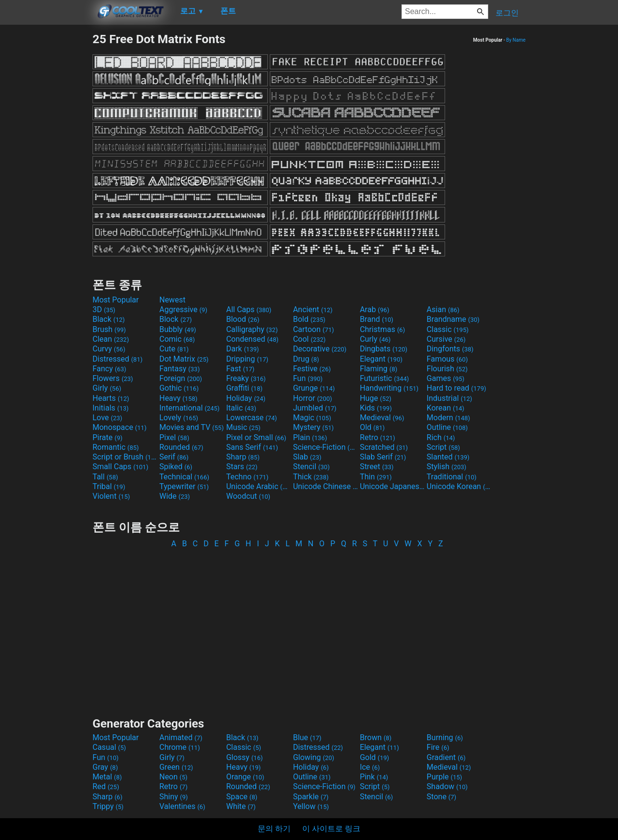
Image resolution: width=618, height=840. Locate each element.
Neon (173, 777)
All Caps (249, 309)
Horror (313, 398)
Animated (181, 737)
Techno (247, 477)
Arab (375, 309)
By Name (516, 40)
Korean (446, 408)
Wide (175, 496)
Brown (376, 737)
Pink (374, 777)
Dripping (247, 359)
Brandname (453, 319)
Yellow (311, 806)
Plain (310, 437)
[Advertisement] (46, 177)
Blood (243, 319)
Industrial (449, 398)
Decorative (320, 349)
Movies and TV (192, 427)
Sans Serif (252, 447)
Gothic (179, 388)
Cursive (446, 339)
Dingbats (384, 349)
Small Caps (120, 467)
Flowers (113, 378)
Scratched (384, 447)
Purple (444, 777)
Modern (448, 418)
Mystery (313, 427)
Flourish (447, 369)
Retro (378, 437)
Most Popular (116, 300)
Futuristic (385, 378)
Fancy (109, 369)
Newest (172, 300)
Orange (245, 777)
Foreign (181, 378)
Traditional (452, 477)
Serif (174, 457)
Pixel (174, 437)
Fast (240, 369)
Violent (111, 496)
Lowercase (252, 418)
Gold (375, 757)
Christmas (382, 329)
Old (372, 427)
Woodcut (248, 496)
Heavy (178, 398)
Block (176, 319)
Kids (376, 408)
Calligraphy (252, 329)
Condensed (252, 339)
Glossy (245, 757)
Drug (306, 359)
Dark (243, 349)
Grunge (314, 388)
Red (106, 786)
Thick (311, 477)
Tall (105, 477)
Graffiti (244, 388)
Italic (241, 408)
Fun (308, 378)
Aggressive (183, 309)
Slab (307, 457)
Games (446, 378)
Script (443, 447)
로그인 (507, 13)
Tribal (109, 486)
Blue (307, 737)
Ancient (313, 309)
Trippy (108, 806)
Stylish (447, 467)
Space (242, 797)
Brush (109, 329)
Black (109, 319)
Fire (438, 747)
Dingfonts (450, 349)
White (241, 806)
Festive (312, 369)
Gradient (446, 757)
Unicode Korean (459, 486)
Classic (448, 329)
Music (243, 427)
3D (104, 309)
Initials (111, 408)
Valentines (182, 806)
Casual (109, 747)
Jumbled (315, 408)
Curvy (109, 349)
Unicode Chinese (325, 486)
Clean (111, 339)
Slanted (448, 457)
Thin (376, 477)
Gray (105, 767)
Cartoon (314, 329)
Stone (441, 797)
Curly (375, 339)
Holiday (246, 398)
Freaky (246, 378)
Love (107, 418)
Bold (309, 319)
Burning (445, 737)
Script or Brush (125, 457)
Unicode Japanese (392, 486)
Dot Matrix (184, 359)
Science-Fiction (325, 447)
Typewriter (184, 486)
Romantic (116, 447)
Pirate (108, 437)
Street (377, 467)
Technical (184, 477)
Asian (443, 309)
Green (176, 767)
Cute (174, 349)
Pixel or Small (256, 437)
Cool (309, 339)
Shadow (447, 786)
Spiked (176, 467)
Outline (447, 427)
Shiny (174, 797)
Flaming (379, 369)
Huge (376, 398)
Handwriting (389, 388)
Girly (107, 388)
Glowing (314, 757)
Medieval (382, 418)
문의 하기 (274, 829)
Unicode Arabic (259, 486)
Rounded (181, 447)
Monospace (119, 427)
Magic (312, 418)
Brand (377, 319)
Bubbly (178, 329)
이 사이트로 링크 (331, 829)
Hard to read (456, 388)
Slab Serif (383, 457)
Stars (242, 467)
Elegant (381, 359)
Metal (107, 777)
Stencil (311, 467)
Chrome (180, 747)
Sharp (243, 457)
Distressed (117, 359)
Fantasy (179, 369)
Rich (441, 437)
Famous (447, 359)
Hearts (111, 398)
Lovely (179, 418)
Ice (370, 767)
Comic (177, 339)
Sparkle (311, 797)
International (189, 408)
